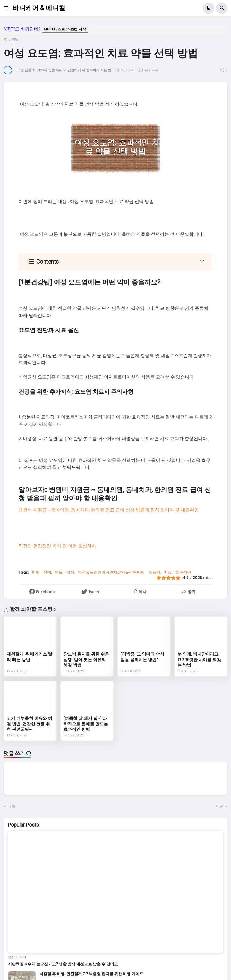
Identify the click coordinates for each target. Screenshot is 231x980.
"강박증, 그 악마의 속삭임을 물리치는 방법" (142, 657)
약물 (59, 572)
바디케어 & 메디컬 (39, 8)
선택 (47, 572)
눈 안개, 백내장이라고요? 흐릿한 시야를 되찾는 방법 (199, 660)
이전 (220, 806)
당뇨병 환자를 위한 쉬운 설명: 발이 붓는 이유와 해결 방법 (86, 660)
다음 (11, 806)
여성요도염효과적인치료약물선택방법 (111, 572)
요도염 (154, 572)
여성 (70, 572)
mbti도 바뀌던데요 (115, 30)
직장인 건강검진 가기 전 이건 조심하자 (57, 546)
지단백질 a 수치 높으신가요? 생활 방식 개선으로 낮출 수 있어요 (63, 964)
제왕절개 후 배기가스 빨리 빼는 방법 (30, 657)
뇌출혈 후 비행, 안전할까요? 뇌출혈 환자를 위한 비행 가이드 (91, 974)
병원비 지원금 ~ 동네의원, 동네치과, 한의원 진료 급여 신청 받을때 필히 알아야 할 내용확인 (109, 510)
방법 (15, 39)
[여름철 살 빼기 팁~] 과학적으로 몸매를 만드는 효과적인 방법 (86, 724)
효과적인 (183, 572)
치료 (168, 572)
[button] (8, 8)
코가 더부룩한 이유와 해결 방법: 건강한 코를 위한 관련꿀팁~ (30, 724)
